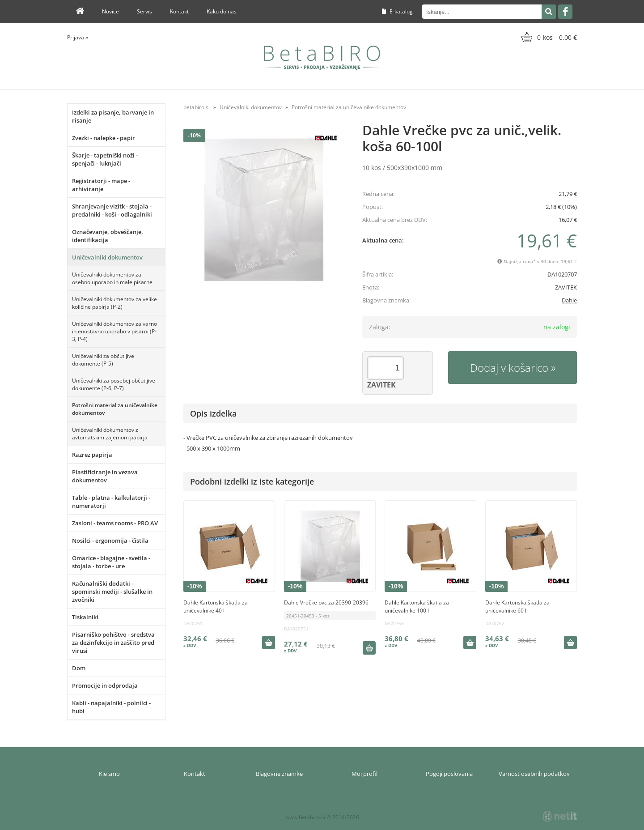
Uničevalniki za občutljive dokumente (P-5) (103, 360)
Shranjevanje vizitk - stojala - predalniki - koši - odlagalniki (112, 210)
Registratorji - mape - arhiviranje (101, 185)
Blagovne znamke (279, 774)
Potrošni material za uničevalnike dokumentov (115, 409)
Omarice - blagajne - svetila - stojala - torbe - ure (111, 562)
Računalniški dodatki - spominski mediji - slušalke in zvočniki (112, 592)
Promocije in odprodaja (105, 685)
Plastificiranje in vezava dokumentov (105, 476)
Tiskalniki (85, 617)
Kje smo (109, 774)
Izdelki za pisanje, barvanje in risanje (113, 116)
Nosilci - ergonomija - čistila (110, 541)
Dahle (569, 300)
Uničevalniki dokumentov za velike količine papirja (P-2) (114, 303)
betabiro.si (197, 107)
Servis (144, 11)
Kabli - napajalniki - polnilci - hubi (111, 707)
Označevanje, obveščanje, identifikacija (108, 236)
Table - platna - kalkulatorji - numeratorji (111, 502)
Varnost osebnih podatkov (534, 774)
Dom (79, 668)
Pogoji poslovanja (449, 774)
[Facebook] (565, 12)
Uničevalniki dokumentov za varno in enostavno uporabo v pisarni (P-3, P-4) (114, 331)
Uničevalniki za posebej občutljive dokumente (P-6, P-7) (114, 384)
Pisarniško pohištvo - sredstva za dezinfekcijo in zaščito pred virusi (113, 643)
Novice (110, 11)
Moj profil (364, 774)
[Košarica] (548, 37)
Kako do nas (222, 11)
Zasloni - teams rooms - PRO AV (115, 523)
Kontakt (179, 11)
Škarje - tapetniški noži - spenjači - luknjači (105, 159)
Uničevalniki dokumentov (107, 257)
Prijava (78, 37)
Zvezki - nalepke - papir (104, 138)
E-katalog (397, 11)
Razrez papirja (92, 455)
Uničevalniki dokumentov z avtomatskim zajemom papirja (110, 434)
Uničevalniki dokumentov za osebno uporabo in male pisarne (112, 278)
